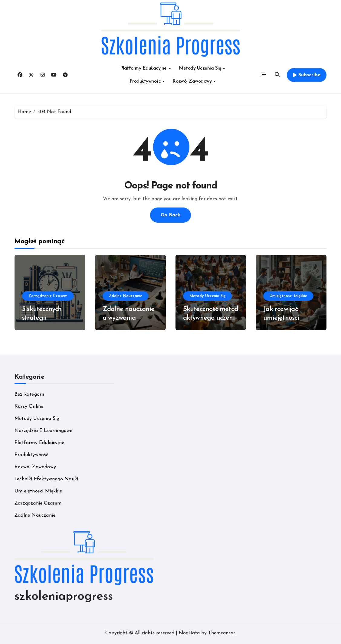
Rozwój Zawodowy (194, 81)
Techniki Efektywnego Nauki (46, 479)
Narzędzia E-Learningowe (44, 431)
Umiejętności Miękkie (288, 296)
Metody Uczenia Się (202, 68)
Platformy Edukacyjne (146, 68)
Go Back (170, 215)
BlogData (189, 633)
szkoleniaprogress (64, 597)
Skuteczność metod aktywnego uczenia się (211, 318)
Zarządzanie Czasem (48, 296)
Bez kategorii (29, 394)
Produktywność (147, 81)
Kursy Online (29, 407)
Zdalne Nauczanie (126, 296)
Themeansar (221, 633)
